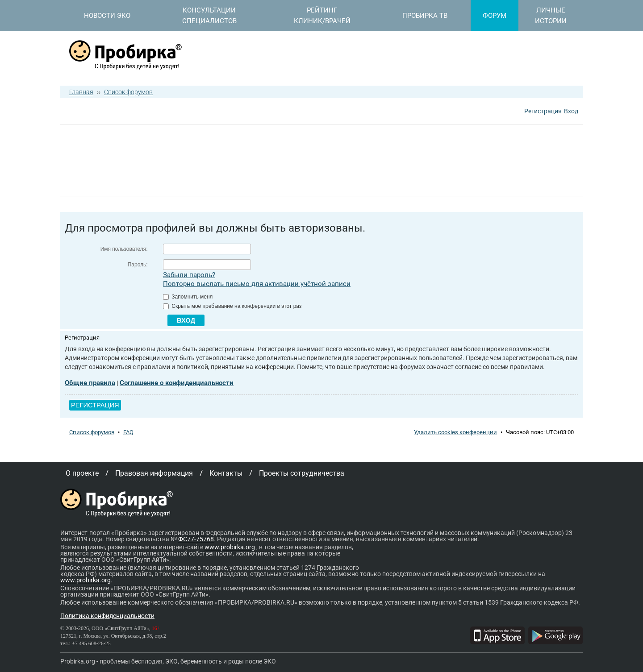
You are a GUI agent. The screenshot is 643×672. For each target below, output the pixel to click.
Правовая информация (154, 473)
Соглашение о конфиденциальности (177, 383)
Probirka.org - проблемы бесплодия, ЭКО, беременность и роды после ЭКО (168, 661)
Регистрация (543, 111)
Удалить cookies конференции (455, 432)
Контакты (226, 473)
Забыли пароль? (189, 275)
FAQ (128, 432)
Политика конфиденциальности (107, 616)
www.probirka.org (230, 547)
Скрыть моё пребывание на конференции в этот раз (232, 306)
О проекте (82, 473)
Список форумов (128, 92)
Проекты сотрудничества (302, 473)
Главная (81, 92)
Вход (571, 111)
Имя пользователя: (124, 249)
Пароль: (138, 265)
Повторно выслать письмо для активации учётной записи (257, 284)
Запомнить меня (188, 297)
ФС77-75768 (196, 539)
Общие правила (90, 383)
